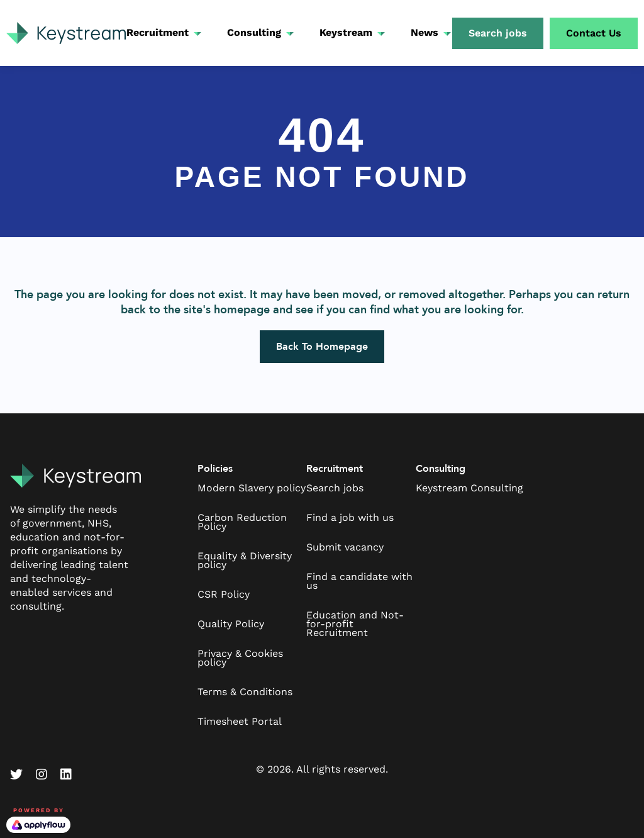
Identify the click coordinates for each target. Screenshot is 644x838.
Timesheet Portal (240, 721)
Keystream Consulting (469, 488)
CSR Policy (224, 594)
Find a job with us (350, 517)
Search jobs (335, 488)
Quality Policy (231, 624)
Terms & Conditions (245, 692)
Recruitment (158, 32)
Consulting (254, 32)
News (425, 32)
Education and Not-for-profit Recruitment (355, 624)
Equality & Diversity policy (245, 560)
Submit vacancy (345, 547)
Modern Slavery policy (252, 488)
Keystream (346, 32)
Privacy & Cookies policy (240, 658)
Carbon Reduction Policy (242, 522)
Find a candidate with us (359, 581)
